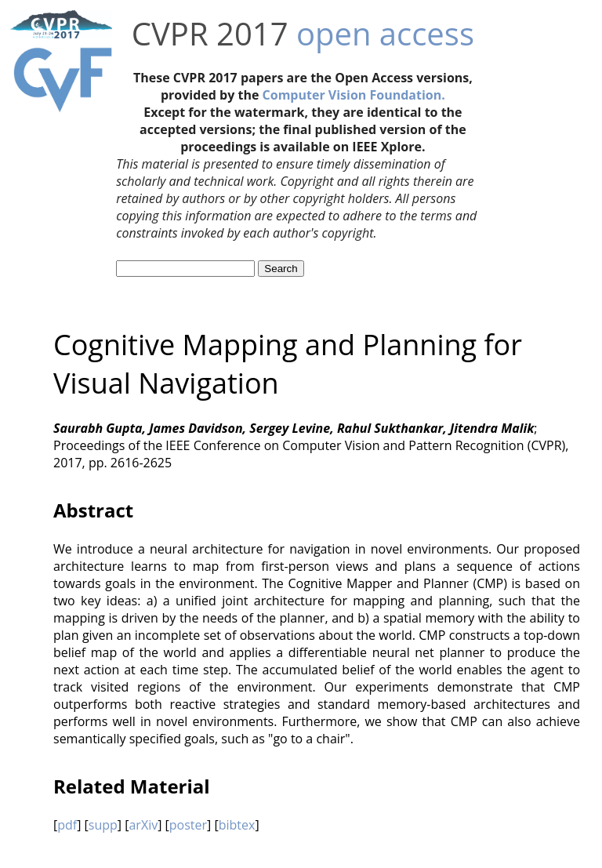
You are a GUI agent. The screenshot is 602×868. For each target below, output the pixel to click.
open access (385, 33)
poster (188, 825)
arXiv (143, 825)
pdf (67, 825)
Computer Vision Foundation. (354, 95)
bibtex (237, 825)
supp (103, 825)
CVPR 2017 (210, 33)
